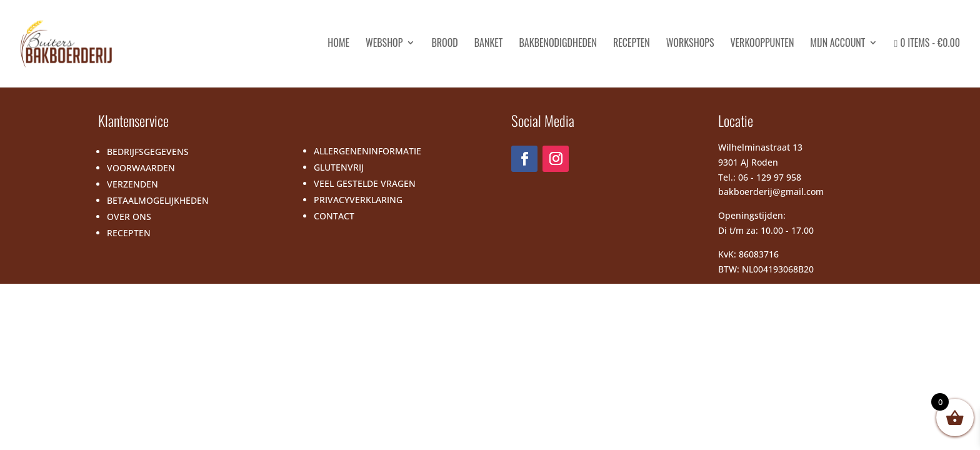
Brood (444, 44)
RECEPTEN (129, 233)
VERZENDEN (132, 184)
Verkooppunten (762, 44)
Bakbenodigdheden (557, 44)
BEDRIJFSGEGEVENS (148, 152)
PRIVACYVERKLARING (358, 200)
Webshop (384, 44)
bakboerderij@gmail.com (771, 192)
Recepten (632, 44)
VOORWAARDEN (141, 168)
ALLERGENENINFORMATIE (367, 151)
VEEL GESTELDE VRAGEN (365, 183)
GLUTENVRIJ (339, 167)
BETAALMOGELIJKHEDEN (158, 200)
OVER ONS (129, 217)
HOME (338, 44)
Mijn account (837, 44)
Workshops (690, 44)
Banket (489, 44)
